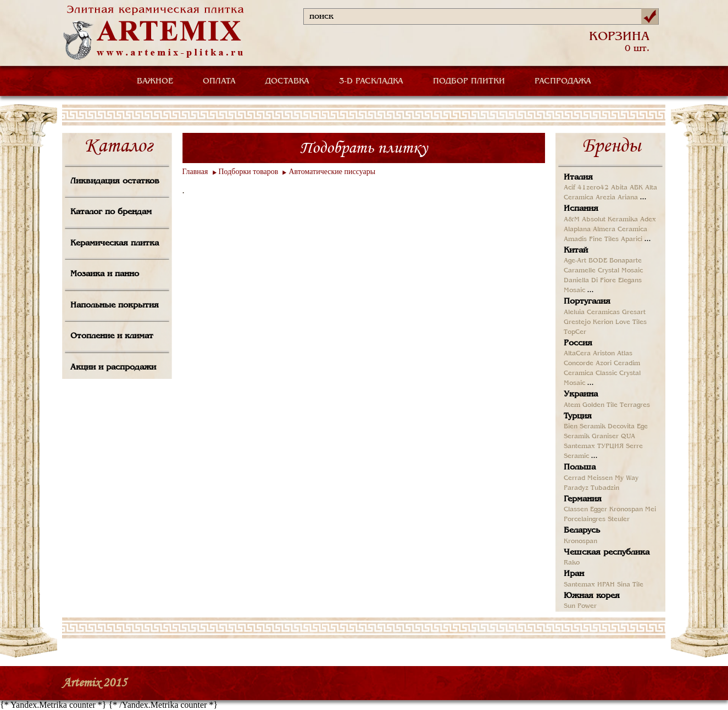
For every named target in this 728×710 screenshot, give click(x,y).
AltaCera (577, 354)
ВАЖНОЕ (155, 81)
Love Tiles (631, 322)
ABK (636, 188)
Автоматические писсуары (332, 172)
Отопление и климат (112, 336)
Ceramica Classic (590, 373)
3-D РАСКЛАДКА (371, 81)
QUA (628, 437)
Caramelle (580, 271)
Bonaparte (626, 261)
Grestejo (577, 322)
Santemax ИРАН (589, 585)
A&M (572, 220)
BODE (598, 261)
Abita (619, 188)
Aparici (632, 239)
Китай (576, 250)
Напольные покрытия (115, 305)
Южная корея (592, 596)
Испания (581, 209)
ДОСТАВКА (287, 81)
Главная (195, 172)
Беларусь (582, 530)
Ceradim (627, 364)
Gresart (634, 312)
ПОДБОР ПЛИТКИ (469, 81)
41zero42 (593, 188)
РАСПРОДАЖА (563, 81)
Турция (578, 416)
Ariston (604, 354)
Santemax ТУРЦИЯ (594, 446)
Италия (578, 177)
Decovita (621, 427)
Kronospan (626, 510)
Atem (572, 405)
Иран (574, 574)
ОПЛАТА (219, 81)
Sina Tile (630, 585)
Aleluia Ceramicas (592, 312)
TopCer (575, 332)
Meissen (600, 478)
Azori (604, 364)
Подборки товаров (249, 172)
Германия (583, 499)
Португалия (587, 301)
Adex (648, 220)
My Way (627, 478)
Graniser (605, 437)
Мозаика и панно (105, 274)
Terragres (635, 405)
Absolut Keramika (610, 220)
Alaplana (577, 230)
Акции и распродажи (113, 367)
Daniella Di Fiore (590, 281)
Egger (599, 510)
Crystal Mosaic (620, 271)
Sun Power (580, 606)
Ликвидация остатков (115, 181)
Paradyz (576, 488)
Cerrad (574, 478)
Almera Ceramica (620, 230)
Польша (580, 467)
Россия (578, 343)
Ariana (628, 198)
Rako (572, 563)
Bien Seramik (585, 427)
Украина (581, 394)
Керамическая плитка (115, 243)
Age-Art (575, 261)
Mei (651, 510)
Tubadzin (605, 488)
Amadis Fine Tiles (591, 239)
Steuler (619, 519)
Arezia (605, 198)
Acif (569, 188)
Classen (576, 510)
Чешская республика (607, 552)
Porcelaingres (585, 519)
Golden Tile (600, 405)
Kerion (603, 322)
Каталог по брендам (111, 212)
